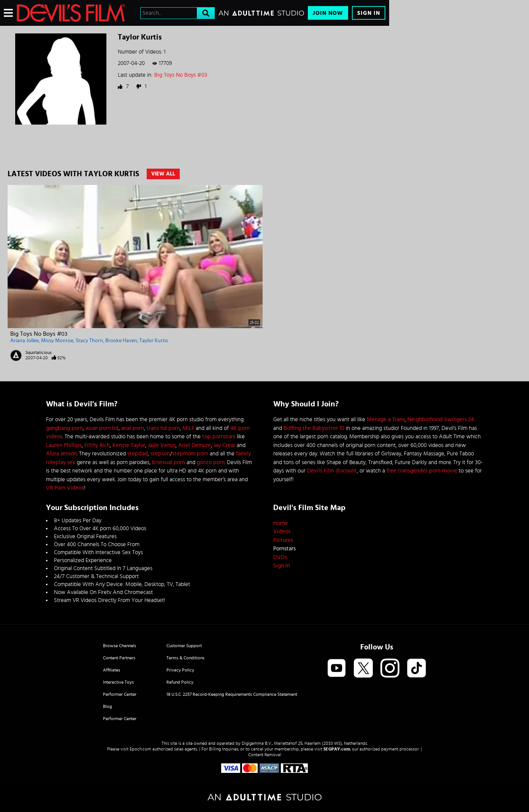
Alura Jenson (61, 454)
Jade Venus (162, 445)
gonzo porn (211, 462)
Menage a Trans (386, 419)
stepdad (138, 454)
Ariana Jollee (25, 341)
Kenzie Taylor (129, 445)
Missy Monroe (57, 341)
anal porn (133, 428)
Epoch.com (140, 749)
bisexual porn (169, 462)
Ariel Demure (195, 445)
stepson (160, 454)
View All (163, 174)
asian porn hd (102, 428)
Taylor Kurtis (154, 341)
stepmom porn (190, 454)
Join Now (328, 13)
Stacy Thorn (89, 341)
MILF (188, 428)
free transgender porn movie (422, 471)
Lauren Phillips (64, 445)
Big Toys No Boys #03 (181, 75)
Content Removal (265, 755)
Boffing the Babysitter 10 (314, 428)
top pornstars (219, 437)
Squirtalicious (39, 352)
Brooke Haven (121, 341)
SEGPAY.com (337, 749)
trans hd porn (163, 428)
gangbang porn (64, 428)
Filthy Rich (97, 445)
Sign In (369, 13)
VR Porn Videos (65, 488)
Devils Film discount (332, 471)
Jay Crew (224, 445)
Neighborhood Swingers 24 (441, 419)
